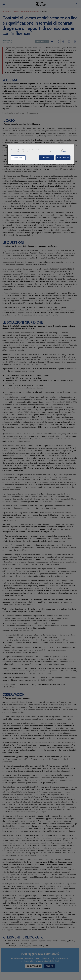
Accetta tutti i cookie (63, 158)
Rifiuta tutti (46, 158)
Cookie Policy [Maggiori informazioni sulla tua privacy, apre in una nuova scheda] (63, 152)
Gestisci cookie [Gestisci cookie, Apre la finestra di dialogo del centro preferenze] (18, 158)
